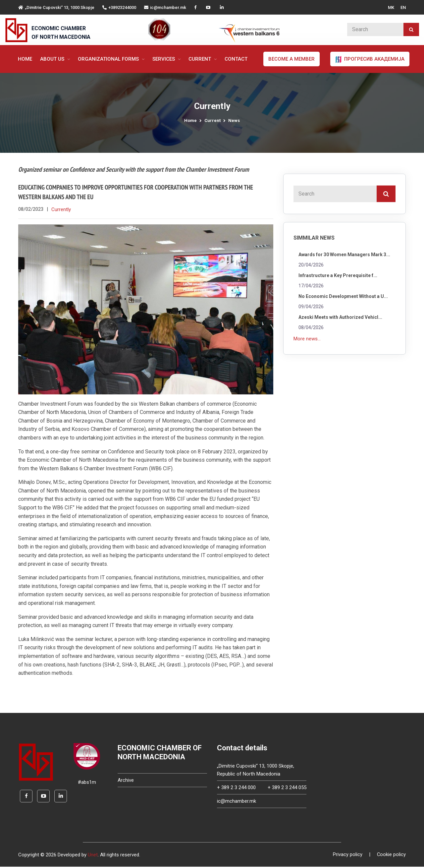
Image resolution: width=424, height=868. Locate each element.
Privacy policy (347, 856)
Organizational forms (109, 59)
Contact (236, 59)
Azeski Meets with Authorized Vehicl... (340, 317)
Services (164, 59)
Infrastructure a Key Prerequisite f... (338, 275)
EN (403, 7)
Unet (93, 856)
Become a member (291, 59)
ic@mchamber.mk (165, 7)
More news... (307, 339)
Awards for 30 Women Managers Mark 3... (344, 255)
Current (200, 59)
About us (53, 59)
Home (25, 59)
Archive (126, 781)
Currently (61, 210)
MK (391, 7)
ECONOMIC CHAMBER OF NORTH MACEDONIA (61, 33)
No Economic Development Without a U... (343, 296)
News (234, 120)
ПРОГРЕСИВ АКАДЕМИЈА (370, 59)
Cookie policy (391, 856)
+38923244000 (119, 7)
